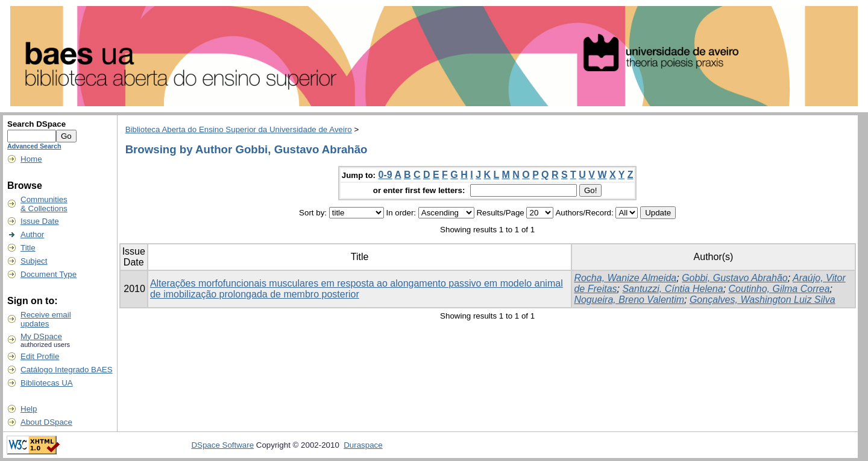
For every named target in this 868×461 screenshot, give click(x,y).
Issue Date (40, 221)
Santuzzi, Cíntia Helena (672, 289)
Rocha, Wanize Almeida (625, 278)
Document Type (49, 274)
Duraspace (363, 445)
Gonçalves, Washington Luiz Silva (763, 300)
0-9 (385, 175)
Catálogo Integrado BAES (67, 370)
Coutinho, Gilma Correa (779, 289)
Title (28, 248)
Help (29, 409)
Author (32, 234)
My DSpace (41, 336)
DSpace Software (222, 445)
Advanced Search (34, 146)
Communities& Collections (44, 204)
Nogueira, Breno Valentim (629, 300)
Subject (34, 261)
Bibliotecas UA (47, 383)
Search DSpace (36, 124)
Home (31, 159)
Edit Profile (40, 356)
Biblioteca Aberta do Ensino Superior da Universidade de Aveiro (239, 129)
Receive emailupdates (46, 319)
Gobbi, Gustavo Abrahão (735, 278)
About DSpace (46, 422)
